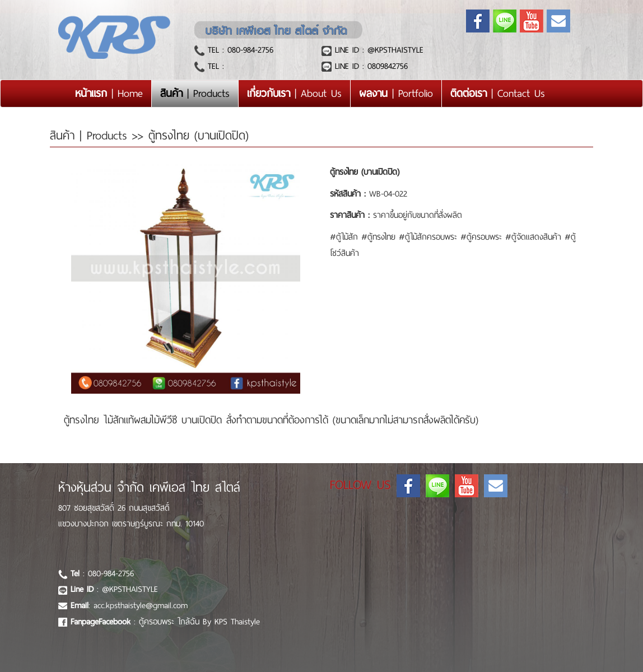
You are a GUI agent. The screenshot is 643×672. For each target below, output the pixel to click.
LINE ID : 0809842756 (370, 66)
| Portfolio (396, 93)
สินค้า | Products (91, 136)
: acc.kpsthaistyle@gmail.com (129, 605)
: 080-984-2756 (102, 573)
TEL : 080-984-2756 (239, 50)
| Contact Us (498, 93)
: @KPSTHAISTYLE (114, 589)
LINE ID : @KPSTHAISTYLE (378, 50)
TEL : (214, 66)
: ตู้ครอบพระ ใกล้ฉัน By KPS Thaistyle (165, 622)
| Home (113, 93)
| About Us (294, 93)
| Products (195, 93)
